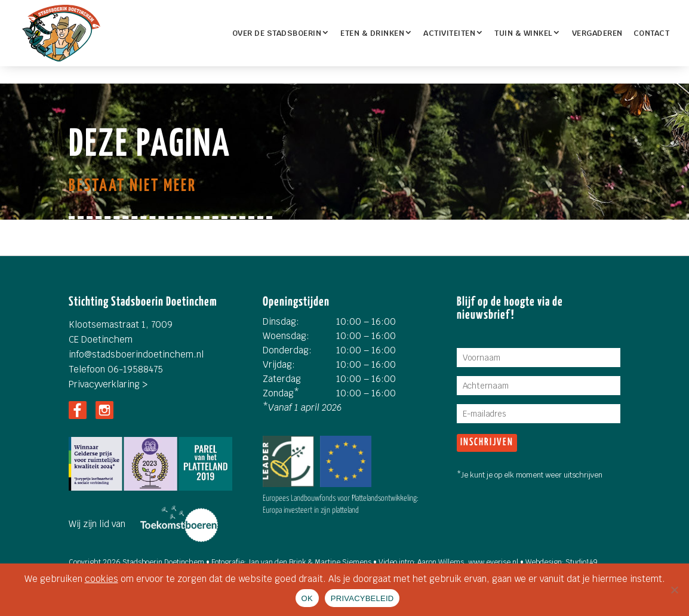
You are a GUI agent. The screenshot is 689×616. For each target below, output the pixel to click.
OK (307, 598)
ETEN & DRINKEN (372, 33)
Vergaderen (597, 33)
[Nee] (674, 590)
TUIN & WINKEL (524, 33)
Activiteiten (449, 33)
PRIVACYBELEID (362, 598)
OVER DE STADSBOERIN (277, 33)
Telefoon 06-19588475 (116, 369)
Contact (652, 33)
